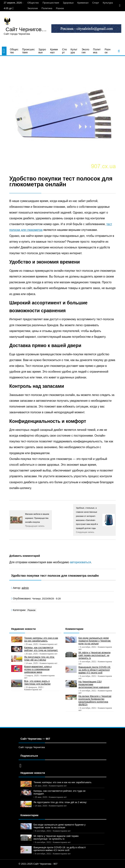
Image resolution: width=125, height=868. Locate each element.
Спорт (96, 3)
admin (25, 588)
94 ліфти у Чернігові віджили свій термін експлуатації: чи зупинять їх (94, 655)
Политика (47, 8)
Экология (33, 8)
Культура (108, 3)
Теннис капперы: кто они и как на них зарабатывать (41, 639)
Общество (33, 3)
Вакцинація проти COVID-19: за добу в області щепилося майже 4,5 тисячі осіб (95, 670)
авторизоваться (80, 562)
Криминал (83, 3)
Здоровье (68, 3)
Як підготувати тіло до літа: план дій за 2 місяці (39, 658)
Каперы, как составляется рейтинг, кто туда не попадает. (41, 649)
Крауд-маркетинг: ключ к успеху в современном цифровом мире (38, 669)
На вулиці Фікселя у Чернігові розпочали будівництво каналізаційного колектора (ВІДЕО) (95, 700)
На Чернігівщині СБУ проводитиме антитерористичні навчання (94, 684)
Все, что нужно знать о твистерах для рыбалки (37, 682)
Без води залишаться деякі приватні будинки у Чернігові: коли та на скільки (95, 641)
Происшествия (51, 3)
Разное (60, 8)
